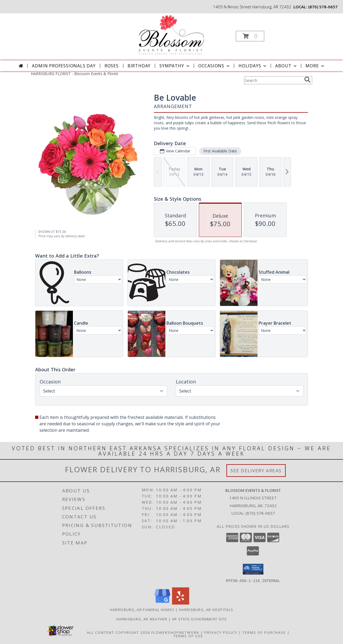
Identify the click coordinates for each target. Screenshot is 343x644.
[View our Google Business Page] (162, 603)
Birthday (139, 66)
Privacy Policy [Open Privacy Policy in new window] (221, 632)
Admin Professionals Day (64, 66)
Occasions (215, 66)
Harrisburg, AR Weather (142, 619)
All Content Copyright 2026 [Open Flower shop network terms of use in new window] (118, 632)
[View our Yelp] (181, 603)
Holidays (253, 66)
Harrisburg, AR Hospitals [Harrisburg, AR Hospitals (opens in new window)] (206, 609)
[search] (307, 80)
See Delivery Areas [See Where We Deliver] (256, 471)
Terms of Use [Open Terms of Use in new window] (188, 636)
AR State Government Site (199, 619)
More (315, 66)
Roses (112, 66)
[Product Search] (273, 80)
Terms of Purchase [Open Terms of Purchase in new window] (264, 632)
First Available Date (220, 151)
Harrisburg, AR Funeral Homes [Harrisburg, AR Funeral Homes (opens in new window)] (142, 609)
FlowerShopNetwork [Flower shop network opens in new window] (175, 632)
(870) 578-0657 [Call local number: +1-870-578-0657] (323, 7)
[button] (250, 36)
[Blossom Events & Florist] (171, 34)
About (286, 66)
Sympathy (175, 66)
